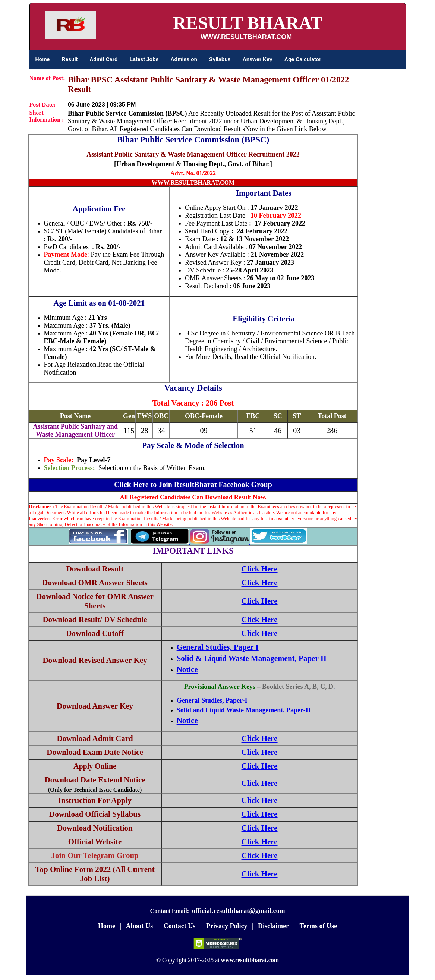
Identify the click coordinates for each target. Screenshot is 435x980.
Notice (187, 669)
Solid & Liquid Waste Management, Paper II (252, 658)
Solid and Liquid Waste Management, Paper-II (244, 710)
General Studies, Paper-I (212, 700)
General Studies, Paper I (218, 647)
